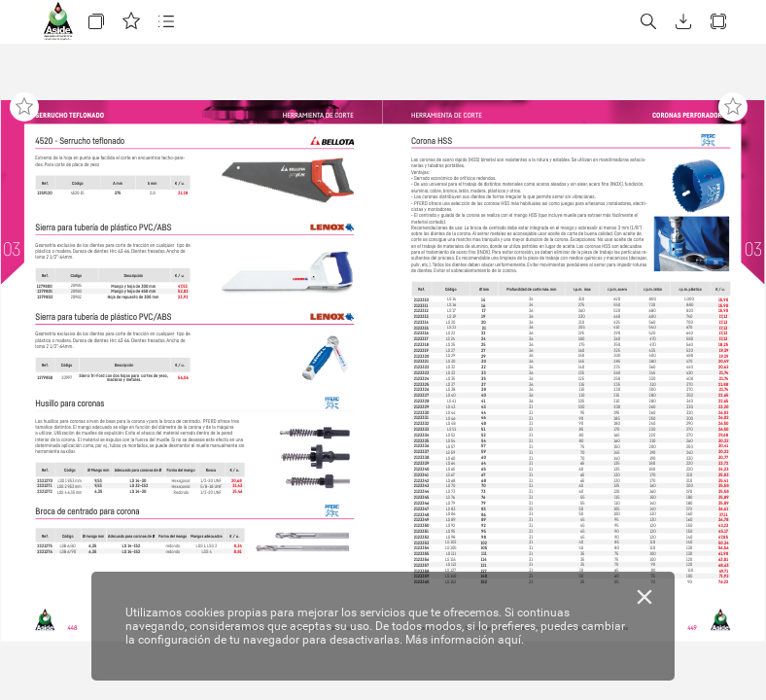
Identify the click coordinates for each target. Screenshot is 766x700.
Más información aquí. (465, 640)
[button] (96, 22)
